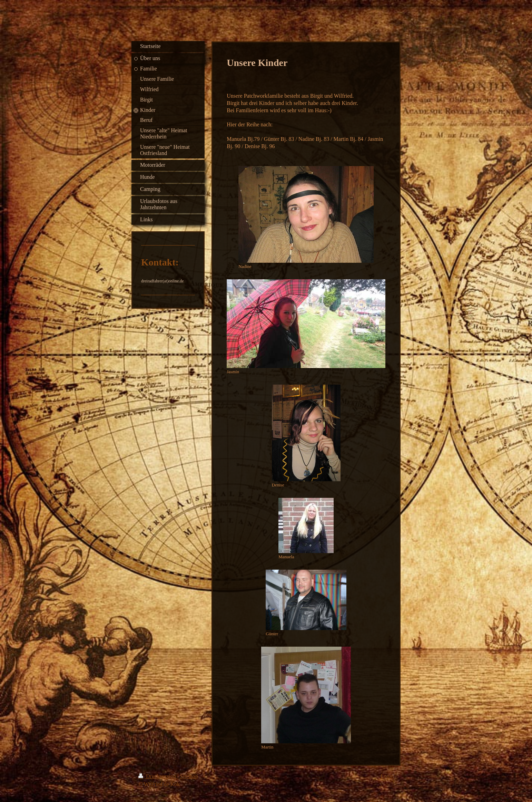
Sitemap (189, 776)
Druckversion (158, 776)
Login (387, 776)
